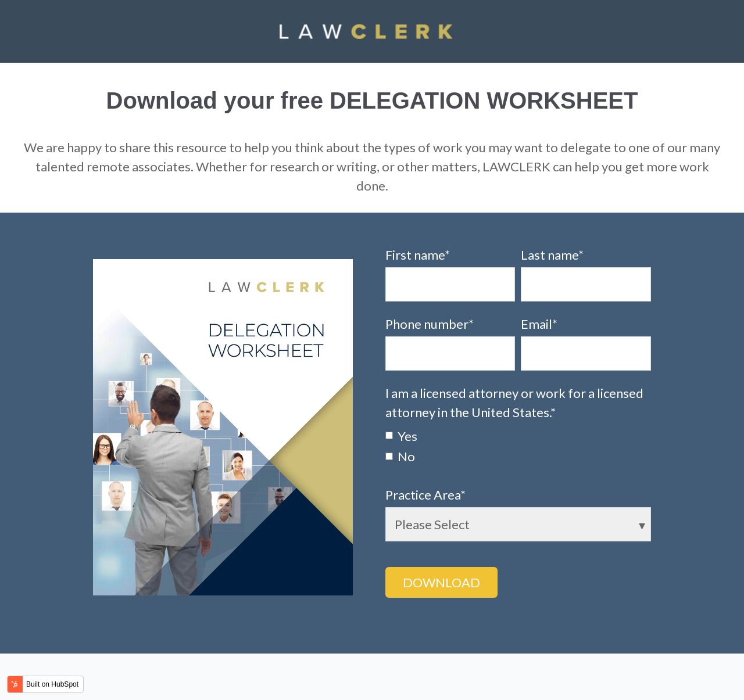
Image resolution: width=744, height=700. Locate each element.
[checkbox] (518, 446)
